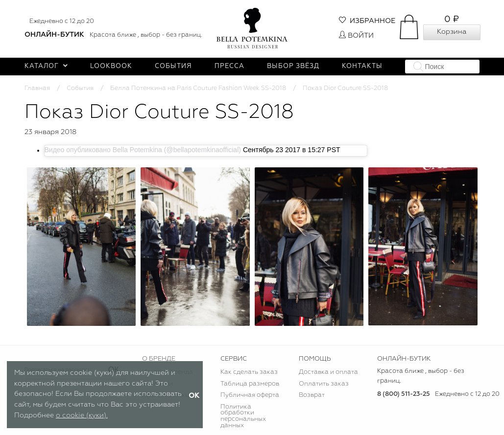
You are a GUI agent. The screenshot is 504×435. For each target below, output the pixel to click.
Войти (356, 36)
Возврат (312, 395)
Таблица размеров (250, 384)
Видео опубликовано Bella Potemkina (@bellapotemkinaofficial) (143, 150)
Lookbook (111, 66)
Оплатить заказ (324, 384)
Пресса (229, 66)
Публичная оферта (250, 395)
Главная (37, 88)
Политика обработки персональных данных (243, 416)
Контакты (362, 66)
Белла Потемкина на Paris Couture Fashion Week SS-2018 (198, 88)
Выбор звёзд (293, 66)
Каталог (46, 66)
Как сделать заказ (249, 372)
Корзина (452, 32)
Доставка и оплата (328, 372)
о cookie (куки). (82, 415)
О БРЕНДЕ (159, 359)
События (173, 66)
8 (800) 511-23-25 (404, 394)
